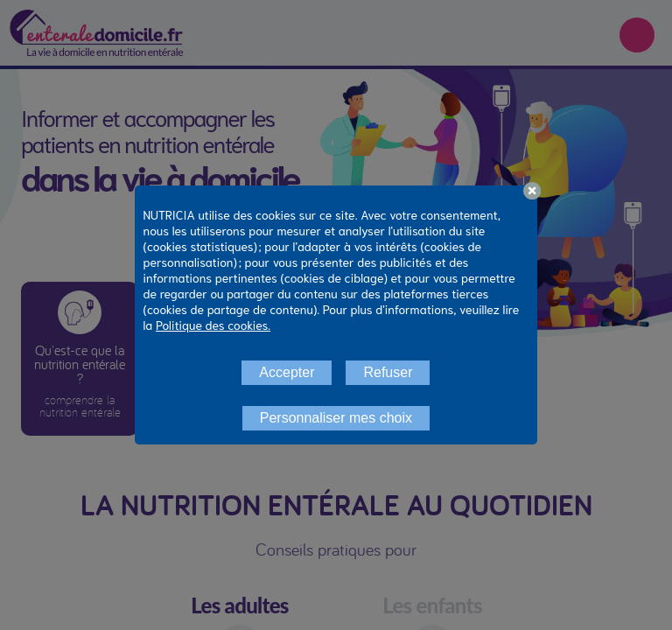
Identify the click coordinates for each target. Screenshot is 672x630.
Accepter (287, 372)
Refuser (388, 372)
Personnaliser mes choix (336, 418)
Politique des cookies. (213, 325)
